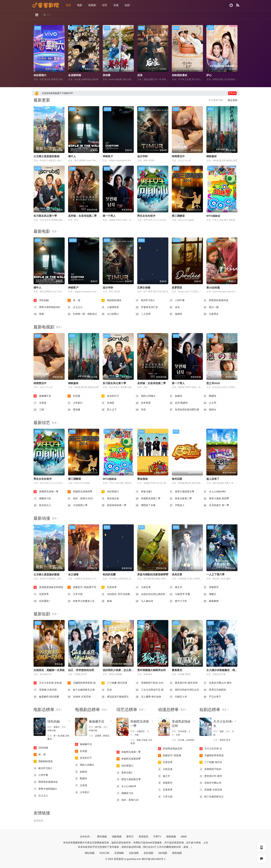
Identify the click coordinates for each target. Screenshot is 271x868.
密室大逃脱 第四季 (216, 498)
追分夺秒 (142, 156)
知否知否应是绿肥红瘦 (184, 410)
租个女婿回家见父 (212, 796)
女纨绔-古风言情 (79, 697)
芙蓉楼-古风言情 (45, 690)
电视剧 (92, 5)
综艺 (105, 5)
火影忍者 (143, 587)
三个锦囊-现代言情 (114, 683)
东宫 (141, 410)
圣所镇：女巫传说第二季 (82, 216)
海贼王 (210, 594)
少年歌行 (75, 403)
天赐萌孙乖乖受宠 (212, 755)
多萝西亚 (177, 288)
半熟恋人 (177, 505)
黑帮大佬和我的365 (47, 307)
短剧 (127, 5)
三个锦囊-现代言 (211, 762)
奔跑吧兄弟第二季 (148, 498)
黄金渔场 (142, 479)
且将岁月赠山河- (211, 783)
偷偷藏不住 (42, 396)
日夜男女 (211, 314)
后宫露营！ (42, 601)
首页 (68, 5)
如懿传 (176, 396)
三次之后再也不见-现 (150, 690)
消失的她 (41, 300)
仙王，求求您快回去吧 (81, 670)
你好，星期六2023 (80, 498)
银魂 (107, 601)
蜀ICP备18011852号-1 (154, 859)
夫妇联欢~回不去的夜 (116, 594)
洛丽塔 (176, 314)
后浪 (140, 75)
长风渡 (74, 396)
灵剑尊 (107, 75)
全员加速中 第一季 (216, 505)
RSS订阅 (104, 853)
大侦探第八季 (78, 505)
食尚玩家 (177, 479)
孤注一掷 (211, 307)
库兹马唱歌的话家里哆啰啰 (153, 574)
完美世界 (109, 587)
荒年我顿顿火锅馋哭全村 (151, 670)
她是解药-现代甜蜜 (46, 697)
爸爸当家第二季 (181, 498)
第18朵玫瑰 (213, 288)
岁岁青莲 (143, 403)
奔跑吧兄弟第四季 (80, 492)
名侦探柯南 (75, 75)
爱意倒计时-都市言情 (184, 683)
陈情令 (210, 410)
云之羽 (210, 403)
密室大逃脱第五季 (182, 492)
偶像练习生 (42, 498)
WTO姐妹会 (213, 216)
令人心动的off (126, 786)
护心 (209, 75)
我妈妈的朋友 (111, 300)
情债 (39, 314)
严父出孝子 (212, 697)
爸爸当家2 (144, 492)
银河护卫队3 (145, 300)
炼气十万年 (178, 601)
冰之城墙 (73, 574)
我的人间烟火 (146, 396)
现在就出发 (110, 498)
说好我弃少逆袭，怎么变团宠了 (121, 670)
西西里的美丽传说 (216, 300)
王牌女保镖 (144, 288)
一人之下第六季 (215, 574)
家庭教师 (211, 601)
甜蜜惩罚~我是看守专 (82, 587)
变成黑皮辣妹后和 (170, 748)
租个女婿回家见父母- (82, 690)
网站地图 (90, 853)
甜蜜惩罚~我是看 (170, 755)
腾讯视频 (102, 836)
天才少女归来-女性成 (48, 683)
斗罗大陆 (75, 594)
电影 (80, 5)
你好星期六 (40, 75)
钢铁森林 (212, 156)
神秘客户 (108, 156)
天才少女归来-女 (211, 748)
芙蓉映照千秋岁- (211, 769)
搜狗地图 (177, 853)
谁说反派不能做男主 (115, 697)
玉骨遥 (40, 403)
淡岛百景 (177, 574)
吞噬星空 (211, 587)
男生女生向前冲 (146, 216)
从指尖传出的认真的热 (150, 594)
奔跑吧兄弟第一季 (46, 492)
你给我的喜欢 (180, 75)
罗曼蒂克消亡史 (147, 307)
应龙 (107, 690)
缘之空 (176, 587)
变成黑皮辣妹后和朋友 (48, 587)
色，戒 (74, 300)
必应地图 (148, 853)
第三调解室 (178, 216)
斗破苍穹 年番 (180, 594)
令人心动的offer (215, 492)
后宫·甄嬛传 (179, 403)
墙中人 (72, 156)
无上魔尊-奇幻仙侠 (148, 697)
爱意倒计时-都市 (211, 776)
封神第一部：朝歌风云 (82, 314)
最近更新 (233, 100)
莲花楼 (74, 410)
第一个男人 (109, 216)
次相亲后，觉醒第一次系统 (49, 670)
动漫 (116, 5)
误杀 (175, 307)
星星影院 (38, 820)
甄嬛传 (210, 396)
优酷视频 (116, 836)
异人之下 (109, 410)
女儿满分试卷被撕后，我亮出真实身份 (228, 670)
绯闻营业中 (178, 156)
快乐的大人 (42, 505)
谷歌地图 (134, 853)
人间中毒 (177, 300)
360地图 (163, 853)
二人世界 (143, 314)
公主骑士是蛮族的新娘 (46, 156)
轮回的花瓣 (109, 574)
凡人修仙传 (144, 601)
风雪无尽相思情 (215, 690)
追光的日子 (110, 396)
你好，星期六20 (128, 800)
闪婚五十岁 (178, 697)
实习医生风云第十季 (45, 216)
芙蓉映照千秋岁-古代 (150, 683)
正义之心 (75, 307)
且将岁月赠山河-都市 (218, 683)
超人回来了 (213, 479)
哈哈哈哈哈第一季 (114, 505)
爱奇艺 (130, 836)
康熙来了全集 (146, 505)
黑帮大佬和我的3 (45, 789)
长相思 (108, 403)
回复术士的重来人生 (81, 601)
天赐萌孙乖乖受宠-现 (82, 683)
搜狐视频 (171, 836)
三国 (39, 410)
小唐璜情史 (110, 307)
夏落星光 (177, 670)
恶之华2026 (213, 383)
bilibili (184, 836)
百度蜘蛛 (119, 853)
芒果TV (157, 836)
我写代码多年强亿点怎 (184, 690)
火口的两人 (110, 314)
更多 (55, 231)
